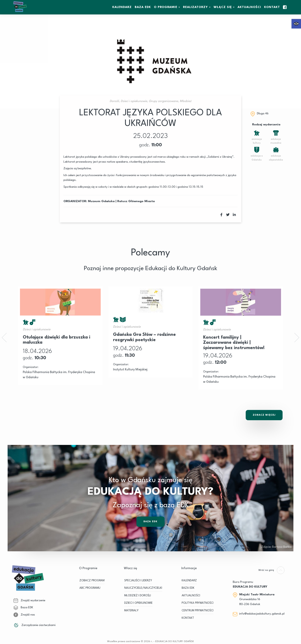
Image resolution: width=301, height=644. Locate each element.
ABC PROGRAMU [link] (90, 588)
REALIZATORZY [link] (195, 7)
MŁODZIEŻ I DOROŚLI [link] (138, 596)
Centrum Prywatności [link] (198, 611)
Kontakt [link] (272, 7)
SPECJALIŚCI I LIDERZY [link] (138, 581)
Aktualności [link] (249, 7)
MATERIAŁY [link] (131, 611)
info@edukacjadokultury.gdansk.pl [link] (262, 614)
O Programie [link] (166, 7)
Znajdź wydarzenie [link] (29, 600)
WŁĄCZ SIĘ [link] (223, 7)
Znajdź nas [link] (24, 615)
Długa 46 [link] (263, 114)
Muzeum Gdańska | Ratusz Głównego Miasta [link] (121, 201)
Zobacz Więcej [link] (264, 415)
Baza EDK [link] (150, 535)
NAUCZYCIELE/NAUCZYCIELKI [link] (143, 588)
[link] (296, 24)
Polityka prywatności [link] (198, 603)
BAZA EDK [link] (143, 7)
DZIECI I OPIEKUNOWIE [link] (138, 603)
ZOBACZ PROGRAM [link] (92, 581)
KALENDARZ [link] (122, 7)
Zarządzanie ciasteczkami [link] (34, 625)
